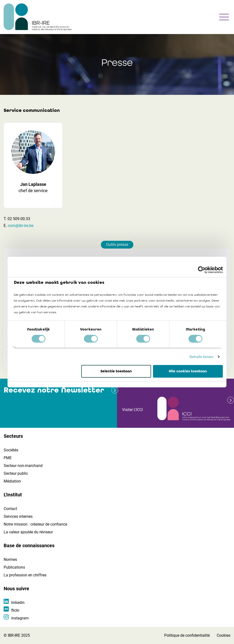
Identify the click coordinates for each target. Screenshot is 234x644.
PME (8, 458)
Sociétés (11, 450)
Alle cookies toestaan (188, 371)
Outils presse (117, 245)
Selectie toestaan (116, 371)
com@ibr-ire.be (21, 226)
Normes (10, 559)
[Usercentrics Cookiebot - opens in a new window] (202, 270)
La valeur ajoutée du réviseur (28, 532)
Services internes (18, 516)
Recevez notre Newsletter (54, 390)
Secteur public (16, 473)
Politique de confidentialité (187, 635)
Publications (14, 567)
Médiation (12, 481)
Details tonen (201, 357)
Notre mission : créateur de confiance (35, 524)
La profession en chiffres (25, 575)
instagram (20, 618)
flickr (15, 610)
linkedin (18, 603)
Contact (10, 509)
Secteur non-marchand (23, 466)
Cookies (224, 635)
